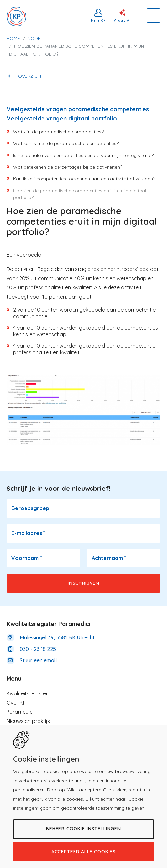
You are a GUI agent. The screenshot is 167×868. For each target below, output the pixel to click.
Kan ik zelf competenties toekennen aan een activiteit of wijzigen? (84, 179)
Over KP (16, 703)
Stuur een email (38, 660)
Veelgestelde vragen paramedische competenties (78, 109)
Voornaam (27, 558)
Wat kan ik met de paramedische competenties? (66, 143)
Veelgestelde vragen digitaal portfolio (62, 118)
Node (34, 38)
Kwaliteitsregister (27, 693)
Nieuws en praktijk (28, 721)
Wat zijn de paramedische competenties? (58, 132)
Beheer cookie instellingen (83, 829)
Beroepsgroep (30, 508)
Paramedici (20, 712)
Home (13, 38)
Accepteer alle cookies (83, 852)
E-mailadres (28, 533)
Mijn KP (98, 20)
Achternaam (109, 558)
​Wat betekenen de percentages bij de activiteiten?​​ (68, 167)
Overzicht (31, 76)
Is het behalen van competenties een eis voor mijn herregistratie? (83, 155)
